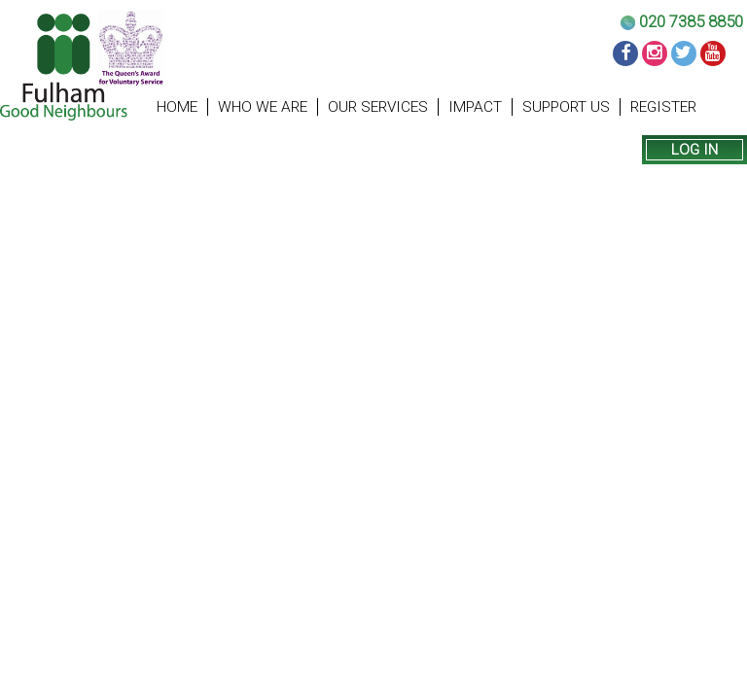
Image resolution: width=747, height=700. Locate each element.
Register (663, 107)
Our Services (378, 107)
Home (177, 107)
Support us (566, 107)
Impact (475, 107)
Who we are (263, 107)
